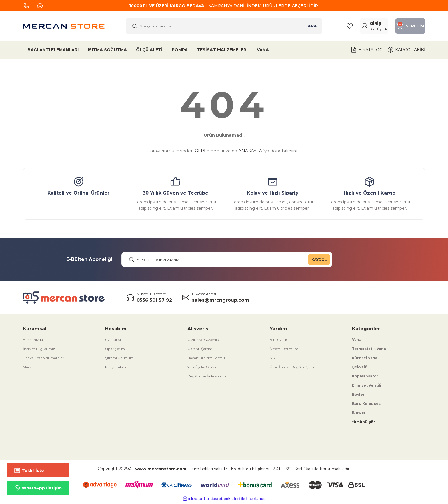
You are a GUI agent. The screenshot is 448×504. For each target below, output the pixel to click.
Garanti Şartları (200, 350)
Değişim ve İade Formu (207, 377)
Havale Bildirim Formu (206, 359)
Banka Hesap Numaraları (44, 359)
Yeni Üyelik (278, 341)
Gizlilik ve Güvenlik (203, 341)
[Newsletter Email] (227, 261)
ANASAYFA (250, 152)
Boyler (358, 396)
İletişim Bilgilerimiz (39, 350)
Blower (359, 414)
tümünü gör (364, 423)
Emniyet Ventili (367, 386)
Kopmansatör (365, 377)
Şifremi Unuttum (119, 359)
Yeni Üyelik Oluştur (203, 368)
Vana (357, 341)
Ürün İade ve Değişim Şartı (292, 368)
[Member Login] (368, 27)
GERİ (200, 152)
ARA (312, 27)
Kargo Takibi (116, 368)
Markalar (30, 368)
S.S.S (274, 359)
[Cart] (408, 27)
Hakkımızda (33, 341)
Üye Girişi (113, 341)
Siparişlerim (115, 350)
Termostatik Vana (369, 350)
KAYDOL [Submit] (319, 260)
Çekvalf (359, 368)
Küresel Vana (365, 359)
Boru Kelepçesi (367, 405)
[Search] (224, 27)
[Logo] (64, 27)
